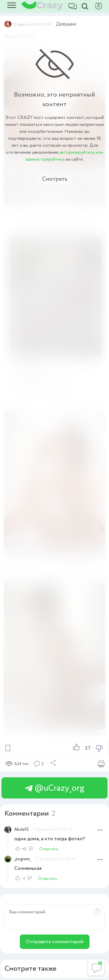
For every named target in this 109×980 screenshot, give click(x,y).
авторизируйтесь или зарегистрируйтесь (64, 156)
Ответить (49, 849)
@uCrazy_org (55, 788)
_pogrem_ (23, 859)
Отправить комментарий (55, 942)
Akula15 (21, 830)
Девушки (66, 24)
